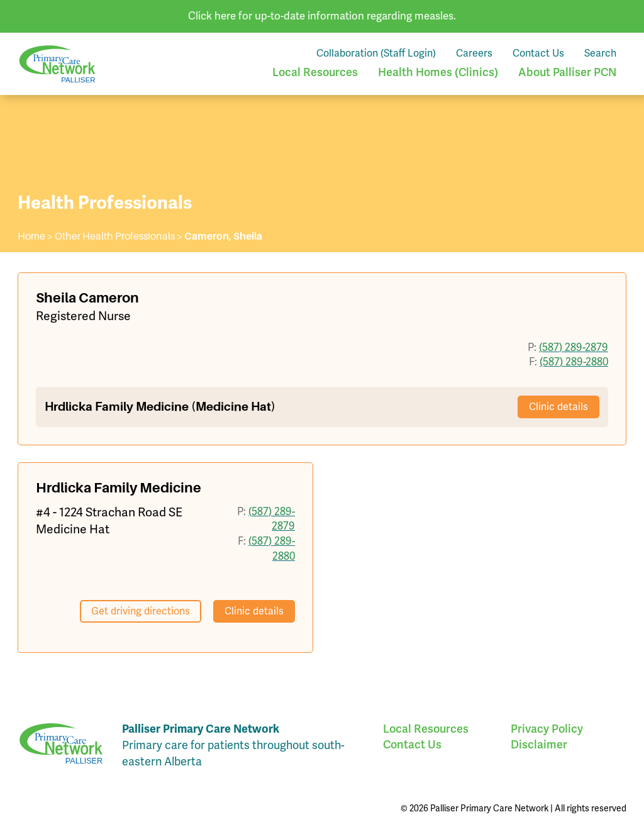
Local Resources (315, 72)
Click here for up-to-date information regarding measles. (322, 16)
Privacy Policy (547, 729)
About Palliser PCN (567, 72)
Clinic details (558, 407)
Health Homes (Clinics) (438, 72)
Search (600, 53)
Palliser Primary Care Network (57, 64)
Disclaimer (539, 744)
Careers (474, 53)
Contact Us (538, 53)
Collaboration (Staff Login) (376, 53)
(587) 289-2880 (574, 362)
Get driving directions (141, 611)
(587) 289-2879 (574, 347)
